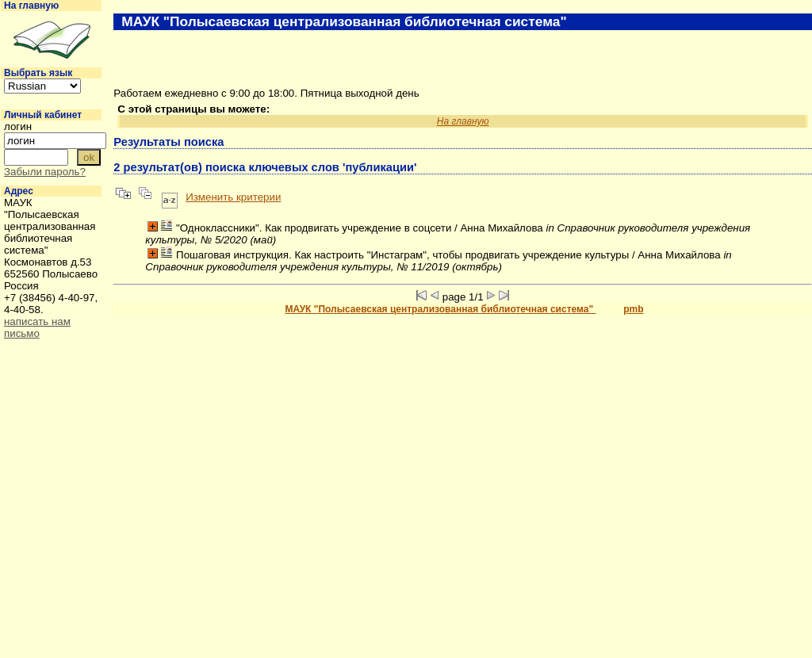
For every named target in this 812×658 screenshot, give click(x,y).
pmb (633, 309)
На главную (31, 6)
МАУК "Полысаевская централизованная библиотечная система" (440, 309)
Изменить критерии (233, 197)
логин (18, 126)
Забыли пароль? (45, 172)
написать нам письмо (37, 327)
